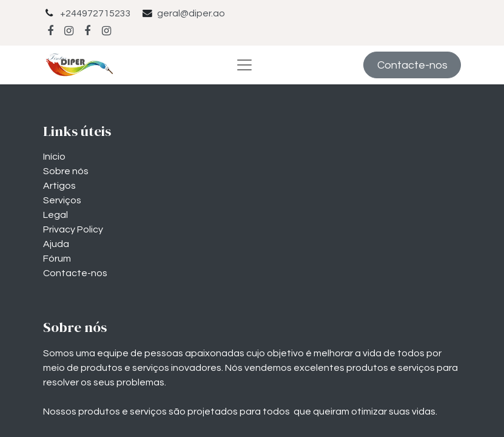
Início (54, 157)
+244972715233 (96, 13)
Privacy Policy (73, 229)
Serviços (62, 200)
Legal (55, 215)
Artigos (59, 186)
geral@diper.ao (191, 13)
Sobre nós (66, 171)
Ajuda (56, 244)
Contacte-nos (412, 65)
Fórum (57, 259)
